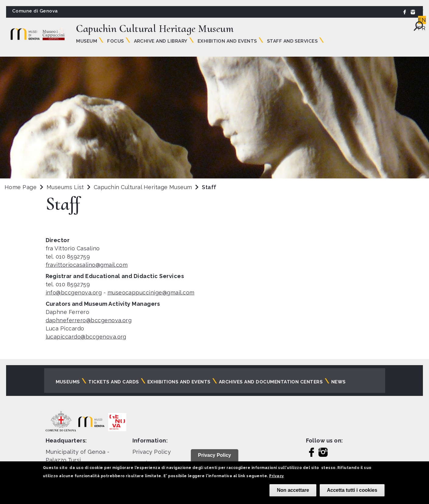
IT (421, 12)
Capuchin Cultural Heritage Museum (144, 187)
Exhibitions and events (179, 382)
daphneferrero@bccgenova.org (89, 320)
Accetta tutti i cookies (352, 490)
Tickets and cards (114, 382)
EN (422, 20)
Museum (87, 41)
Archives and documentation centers (271, 382)
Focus (115, 41)
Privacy (276, 476)
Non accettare (293, 490)
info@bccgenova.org (74, 293)
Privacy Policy (152, 452)
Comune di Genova (35, 11)
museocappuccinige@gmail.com (151, 293)
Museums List (65, 187)
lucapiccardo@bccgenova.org (86, 337)
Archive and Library (161, 41)
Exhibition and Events (227, 41)
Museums (68, 382)
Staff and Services (292, 41)
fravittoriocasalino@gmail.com (87, 265)
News (339, 382)
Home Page (21, 187)
